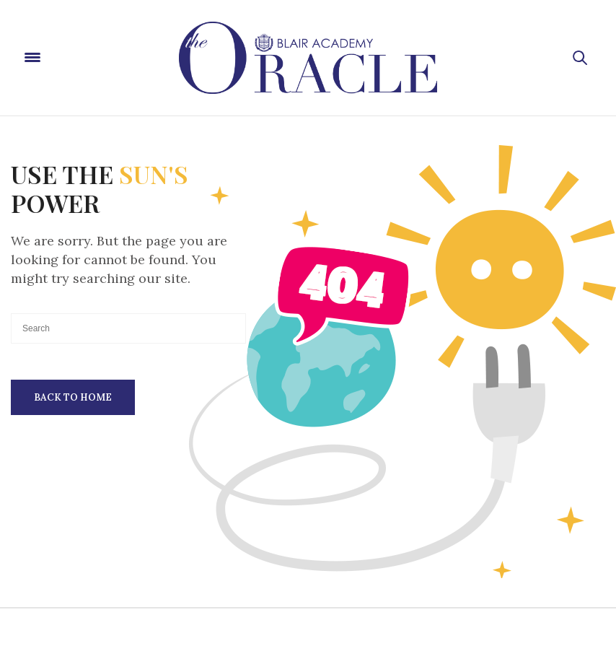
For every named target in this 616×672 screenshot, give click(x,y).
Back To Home (73, 397)
